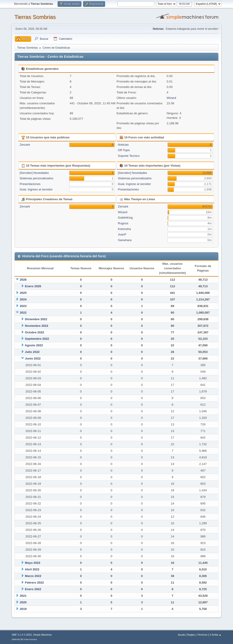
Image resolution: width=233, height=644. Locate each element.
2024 (23, 299)
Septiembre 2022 (37, 339)
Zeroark (25, 145)
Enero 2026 (33, 286)
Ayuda (181, 635)
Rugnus (123, 223)
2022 (23, 313)
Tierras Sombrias (35, 17)
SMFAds (16, 639)
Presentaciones (30, 184)
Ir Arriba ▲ (215, 635)
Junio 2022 (33, 358)
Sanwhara (125, 240)
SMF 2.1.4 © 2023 (22, 635)
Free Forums (30, 639)
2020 (23, 602)
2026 (23, 280)
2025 (23, 293)
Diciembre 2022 (36, 319)
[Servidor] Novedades (34, 173)
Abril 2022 (32, 569)
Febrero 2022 (34, 583)
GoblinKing (125, 218)
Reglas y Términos (197, 635)
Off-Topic (124, 150)
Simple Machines (43, 635)
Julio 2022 (32, 352)
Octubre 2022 (35, 332)
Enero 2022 (33, 589)
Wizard (171, 98)
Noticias (123, 145)
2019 (23, 609)
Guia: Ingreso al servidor (36, 189)
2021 (23, 596)
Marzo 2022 (33, 576)
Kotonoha (124, 229)
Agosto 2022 (34, 345)
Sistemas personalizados (36, 178)
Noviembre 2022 (37, 326)
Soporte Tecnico (129, 156)
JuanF (122, 234)
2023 (23, 306)
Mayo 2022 (33, 563)
